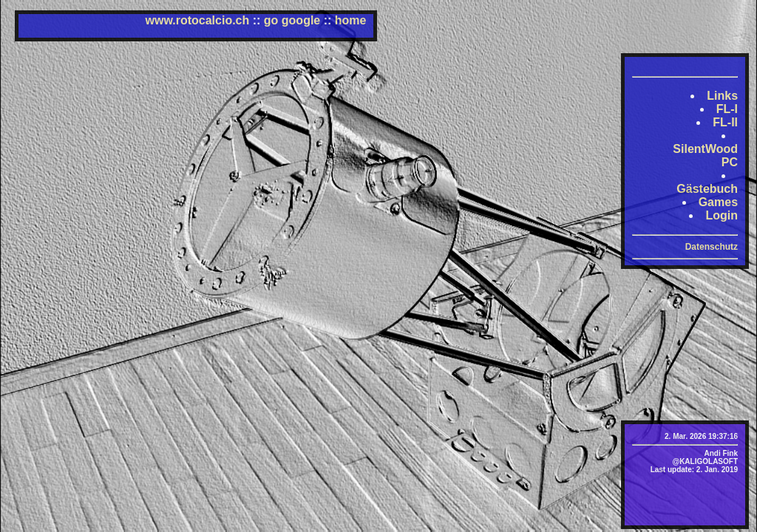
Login (722, 215)
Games (718, 202)
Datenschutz (712, 247)
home (351, 20)
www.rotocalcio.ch (198, 20)
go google (292, 20)
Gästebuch (707, 189)
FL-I (727, 109)
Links (722, 96)
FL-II (725, 122)
